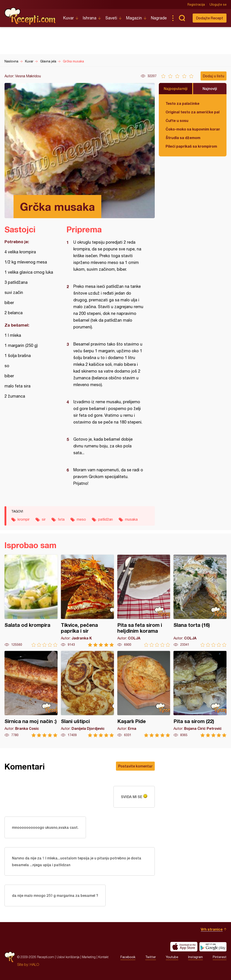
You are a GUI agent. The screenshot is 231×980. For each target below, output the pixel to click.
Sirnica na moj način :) (31, 694)
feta (61, 519)
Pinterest (220, 957)
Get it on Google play (213, 947)
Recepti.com (30, 16)
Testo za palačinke (182, 103)
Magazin (134, 18)
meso (81, 519)
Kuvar (68, 18)
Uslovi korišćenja (68, 957)
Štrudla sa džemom (183, 138)
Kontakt (103, 957)
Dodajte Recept (210, 18)
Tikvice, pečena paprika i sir (87, 601)
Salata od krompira (31, 601)
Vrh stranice (212, 929)
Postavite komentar (135, 766)
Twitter (151, 957)
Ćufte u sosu (177, 120)
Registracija (196, 5)
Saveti (111, 18)
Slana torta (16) (200, 601)
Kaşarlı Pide (144, 694)
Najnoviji (210, 88)
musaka (131, 519)
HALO (34, 964)
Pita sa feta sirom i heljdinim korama (144, 601)
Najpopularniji (176, 88)
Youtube (172, 957)
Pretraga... (182, 18)
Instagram (195, 957)
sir (44, 519)
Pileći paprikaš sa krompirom (191, 146)
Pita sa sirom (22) (200, 694)
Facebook (128, 957)
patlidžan (105, 519)
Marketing (89, 957)
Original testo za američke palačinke (193, 112)
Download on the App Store (184, 947)
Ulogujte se (218, 5)
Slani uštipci (87, 694)
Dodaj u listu (214, 76)
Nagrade (159, 18)
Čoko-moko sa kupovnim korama (193, 129)
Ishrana (90, 18)
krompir (24, 519)
